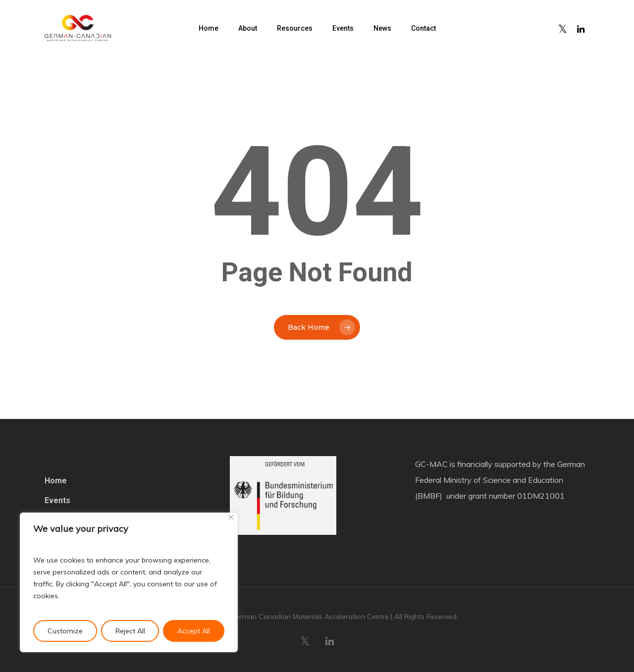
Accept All (194, 631)
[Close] (231, 517)
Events (57, 500)
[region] (129, 582)
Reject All (130, 631)
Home (56, 481)
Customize (65, 631)
